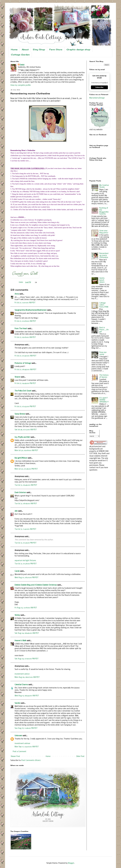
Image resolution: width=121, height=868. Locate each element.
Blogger (71, 863)
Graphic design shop (78, 49)
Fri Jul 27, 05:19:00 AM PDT (25, 337)
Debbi (22, 65)
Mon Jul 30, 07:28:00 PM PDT (26, 469)
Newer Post (15, 756)
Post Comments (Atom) (31, 760)
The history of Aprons (104, 376)
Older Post (80, 756)
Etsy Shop (39, 49)
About (25, 49)
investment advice (22, 674)
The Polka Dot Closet (23, 391)
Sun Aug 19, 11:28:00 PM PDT (26, 728)
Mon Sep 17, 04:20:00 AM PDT (27, 747)
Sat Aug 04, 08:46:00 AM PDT (27, 633)
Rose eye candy (103, 353)
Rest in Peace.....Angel (104, 330)
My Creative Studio (104, 186)
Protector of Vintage (23, 363)
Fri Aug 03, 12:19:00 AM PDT (26, 608)
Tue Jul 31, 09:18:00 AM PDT (26, 504)
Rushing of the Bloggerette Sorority (104, 211)
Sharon (17, 377)
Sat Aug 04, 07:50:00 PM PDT (27, 659)
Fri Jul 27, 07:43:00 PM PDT (25, 407)
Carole (17, 571)
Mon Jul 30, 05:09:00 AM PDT (26, 451)
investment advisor (22, 744)
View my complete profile (21, 85)
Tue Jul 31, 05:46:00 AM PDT (26, 485)
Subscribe (99, 87)
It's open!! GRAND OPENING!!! (104, 400)
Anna (17, 294)
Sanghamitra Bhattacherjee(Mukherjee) (31, 310)
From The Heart (21, 329)
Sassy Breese (20, 414)
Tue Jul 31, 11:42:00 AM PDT (25, 529)
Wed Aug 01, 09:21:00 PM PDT (27, 578)
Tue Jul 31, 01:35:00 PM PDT (26, 543)
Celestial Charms (21, 685)
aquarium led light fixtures (25, 561)
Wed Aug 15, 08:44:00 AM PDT (27, 696)
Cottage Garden (20, 55)
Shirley (17, 615)
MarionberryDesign (97, 98)
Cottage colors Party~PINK (104, 305)
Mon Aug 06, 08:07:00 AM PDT (27, 677)
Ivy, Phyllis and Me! (22, 437)
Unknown (18, 736)
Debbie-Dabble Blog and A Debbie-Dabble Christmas (36, 585)
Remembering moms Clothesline (104, 256)
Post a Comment (19, 752)
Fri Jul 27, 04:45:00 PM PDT (25, 383)
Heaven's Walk (20, 641)
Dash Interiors (20, 493)
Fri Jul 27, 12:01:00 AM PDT (25, 303)
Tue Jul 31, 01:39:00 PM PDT (26, 564)
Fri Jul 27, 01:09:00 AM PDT (25, 321)
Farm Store (56, 49)
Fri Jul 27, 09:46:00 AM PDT (26, 370)
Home (14, 49)
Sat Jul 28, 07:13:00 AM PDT (26, 430)
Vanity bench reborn (102, 280)
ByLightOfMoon (21, 458)
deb (16, 511)
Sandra (17, 703)
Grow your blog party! (104, 232)
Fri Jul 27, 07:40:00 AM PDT (26, 356)
